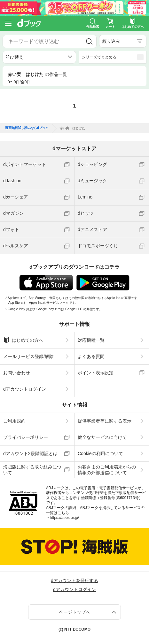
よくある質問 (91, 356)
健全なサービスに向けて (102, 437)
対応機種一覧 (91, 340)
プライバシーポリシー (26, 437)
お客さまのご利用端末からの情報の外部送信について (107, 470)
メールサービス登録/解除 (28, 356)
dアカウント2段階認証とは (30, 453)
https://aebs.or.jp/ (64, 518)
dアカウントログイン (25, 389)
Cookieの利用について (100, 453)
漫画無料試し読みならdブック (27, 128)
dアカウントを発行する (74, 580)
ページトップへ (74, 612)
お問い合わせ (17, 373)
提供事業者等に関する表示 (105, 421)
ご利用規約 (14, 421)
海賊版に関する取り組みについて (32, 470)
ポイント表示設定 (96, 373)
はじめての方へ (23, 340)
